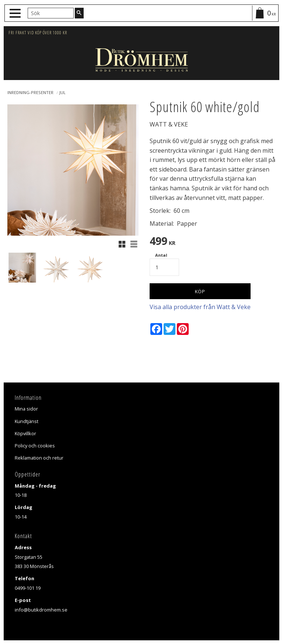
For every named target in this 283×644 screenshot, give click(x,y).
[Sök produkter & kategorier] (51, 13)
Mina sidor (26, 409)
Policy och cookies (35, 446)
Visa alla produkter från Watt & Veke (200, 307)
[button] (16, 13)
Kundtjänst (27, 421)
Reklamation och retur (39, 458)
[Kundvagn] (265, 13)
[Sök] (79, 13)
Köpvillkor (25, 433)
